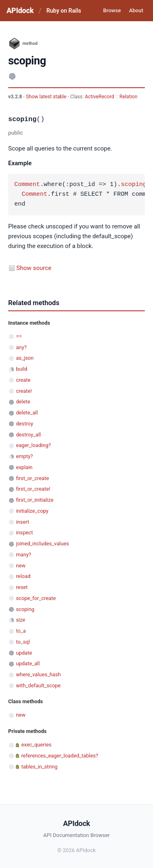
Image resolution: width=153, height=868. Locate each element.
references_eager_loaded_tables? (60, 756)
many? (23, 555)
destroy (24, 424)
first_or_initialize (35, 500)
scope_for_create (36, 598)
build (22, 369)
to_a (21, 631)
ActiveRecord (100, 97)
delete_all (27, 413)
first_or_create (32, 478)
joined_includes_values (42, 544)
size (21, 620)
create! (24, 391)
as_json (25, 358)
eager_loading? (33, 445)
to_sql (23, 642)
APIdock (20, 10)
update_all (28, 663)
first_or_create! (33, 489)
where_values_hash (38, 674)
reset (22, 587)
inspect (24, 533)
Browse (112, 10)
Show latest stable (47, 97)
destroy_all (28, 435)
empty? (24, 456)
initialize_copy (32, 511)
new (21, 566)
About (136, 10)
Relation (129, 97)
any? (21, 347)
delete (23, 402)
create (23, 380)
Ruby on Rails (64, 11)
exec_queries (36, 745)
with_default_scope (38, 685)
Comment (27, 185)
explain (24, 467)
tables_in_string (39, 767)
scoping (134, 185)
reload (23, 576)
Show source (34, 268)
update (24, 653)
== (19, 336)
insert (22, 522)
